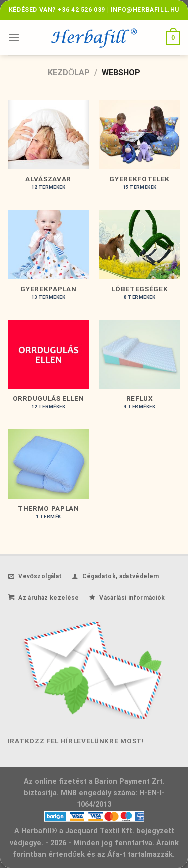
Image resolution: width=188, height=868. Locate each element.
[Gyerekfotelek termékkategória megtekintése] (140, 150)
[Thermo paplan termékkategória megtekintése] (48, 480)
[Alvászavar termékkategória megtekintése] (48, 150)
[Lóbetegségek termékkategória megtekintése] (140, 260)
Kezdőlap (69, 72)
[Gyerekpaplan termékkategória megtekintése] (48, 260)
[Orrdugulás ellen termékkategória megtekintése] (48, 370)
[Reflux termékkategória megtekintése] (140, 370)
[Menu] (14, 37)
